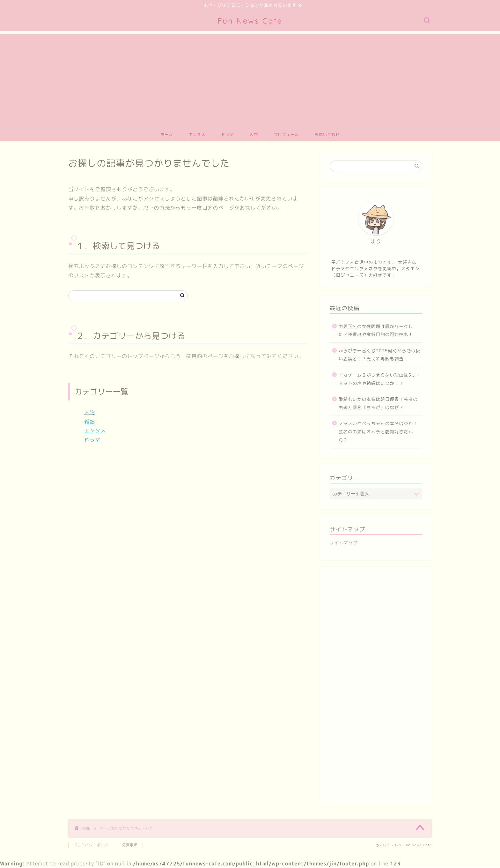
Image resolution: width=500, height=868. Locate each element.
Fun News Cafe (250, 21)
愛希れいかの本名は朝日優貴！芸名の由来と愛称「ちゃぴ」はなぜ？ (378, 404)
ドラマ (228, 135)
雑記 (90, 422)
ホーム (167, 135)
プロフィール (286, 135)
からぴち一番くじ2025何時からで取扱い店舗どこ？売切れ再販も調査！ (380, 355)
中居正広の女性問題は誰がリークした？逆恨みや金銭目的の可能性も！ (376, 331)
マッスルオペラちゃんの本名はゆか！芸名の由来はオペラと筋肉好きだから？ (378, 432)
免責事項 (130, 846)
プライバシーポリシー (93, 846)
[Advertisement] (250, 79)
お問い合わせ (327, 135)
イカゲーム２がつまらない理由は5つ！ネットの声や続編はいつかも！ (380, 380)
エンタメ (197, 135)
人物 (254, 135)
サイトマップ (344, 544)
